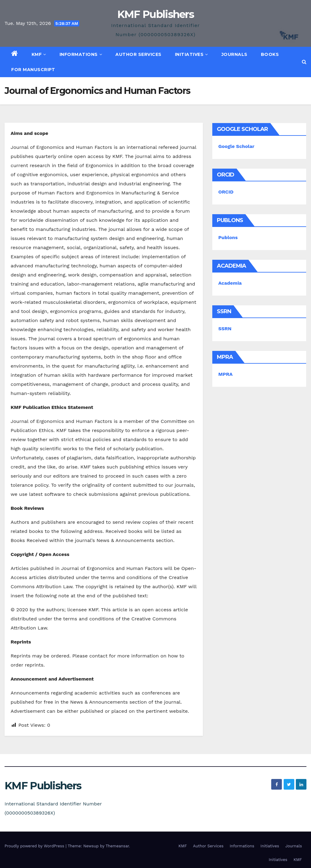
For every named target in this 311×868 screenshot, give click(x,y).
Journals (234, 54)
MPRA (226, 374)
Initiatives (191, 54)
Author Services (138, 54)
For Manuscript (33, 70)
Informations (81, 54)
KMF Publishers (155, 14)
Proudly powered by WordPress (35, 846)
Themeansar (117, 846)
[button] (304, 62)
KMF (39, 54)
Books (270, 54)
